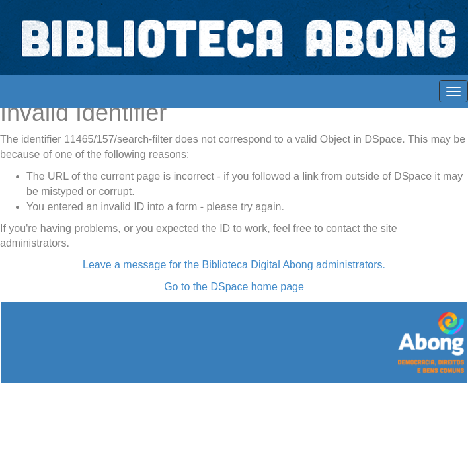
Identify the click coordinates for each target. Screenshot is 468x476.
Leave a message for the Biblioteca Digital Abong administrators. (234, 265)
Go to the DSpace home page (234, 287)
